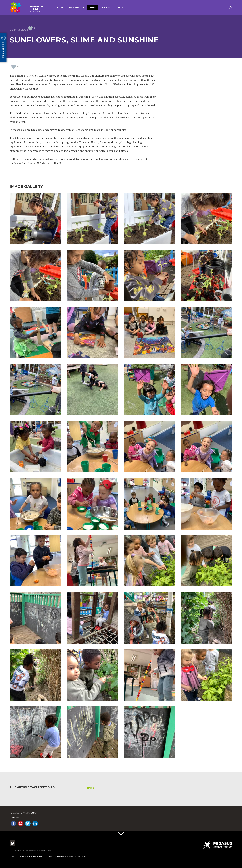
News (92, 7)
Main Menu (75, 7)
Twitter (13, 843)
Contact (121, 7)
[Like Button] (30, 28)
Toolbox (82, 857)
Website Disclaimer (55, 857)
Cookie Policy (36, 857)
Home (60, 7)
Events (106, 7)
